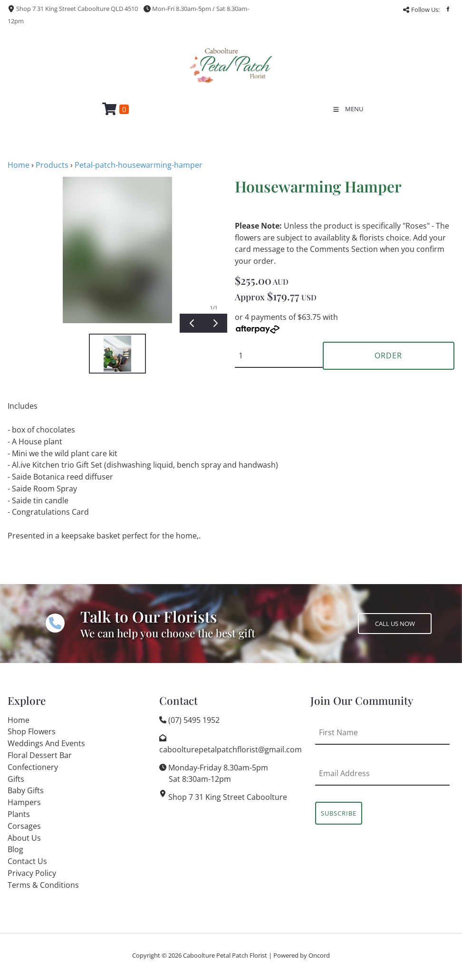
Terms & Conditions (43, 885)
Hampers (24, 802)
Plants (19, 814)
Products (52, 165)
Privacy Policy (32, 873)
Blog (15, 849)
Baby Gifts (26, 790)
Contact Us (27, 861)
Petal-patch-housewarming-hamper (139, 165)
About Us (24, 838)
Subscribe (339, 813)
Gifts (16, 779)
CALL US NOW (378, 619)
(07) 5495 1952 (194, 720)
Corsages (24, 826)
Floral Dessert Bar (40, 755)
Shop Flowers (32, 731)
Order (388, 355)
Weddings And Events (46, 743)
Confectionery (33, 767)
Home (19, 165)
